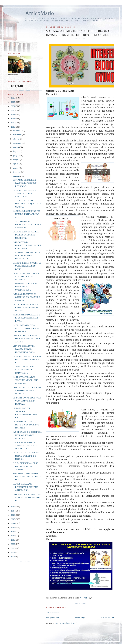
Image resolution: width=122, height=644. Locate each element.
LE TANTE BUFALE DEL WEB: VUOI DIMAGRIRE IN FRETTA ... (27, 401)
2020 (13, 123)
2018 (13, 507)
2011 (13, 536)
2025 (13, 102)
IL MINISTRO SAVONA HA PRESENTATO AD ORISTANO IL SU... (25, 287)
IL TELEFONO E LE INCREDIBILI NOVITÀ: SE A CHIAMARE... (27, 224)
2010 (13, 540)
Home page (80, 617)
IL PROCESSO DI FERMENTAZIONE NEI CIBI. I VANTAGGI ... (27, 245)
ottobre (17, 139)
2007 (13, 552)
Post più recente (53, 617)
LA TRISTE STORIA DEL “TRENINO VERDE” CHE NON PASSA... (25, 380)
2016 (13, 515)
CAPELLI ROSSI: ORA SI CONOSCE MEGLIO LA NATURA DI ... (25, 370)
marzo (16, 168)
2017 (13, 511)
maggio (17, 160)
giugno (16, 155)
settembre (18, 143)
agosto (16, 147)
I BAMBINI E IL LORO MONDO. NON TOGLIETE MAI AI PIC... (26, 425)
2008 (13, 548)
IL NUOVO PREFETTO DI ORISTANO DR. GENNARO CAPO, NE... (26, 297)
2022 (13, 114)
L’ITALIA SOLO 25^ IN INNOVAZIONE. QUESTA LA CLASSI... (27, 204)
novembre (18, 135)
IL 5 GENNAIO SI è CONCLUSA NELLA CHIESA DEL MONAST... (27, 435)
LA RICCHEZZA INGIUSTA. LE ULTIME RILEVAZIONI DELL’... (27, 266)
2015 (13, 519)
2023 (13, 110)
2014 (13, 523)
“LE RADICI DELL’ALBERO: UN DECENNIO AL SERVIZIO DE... (26, 466)
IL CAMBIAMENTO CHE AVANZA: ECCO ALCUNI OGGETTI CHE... (25, 445)
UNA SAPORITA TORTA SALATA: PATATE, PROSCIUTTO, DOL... (24, 349)
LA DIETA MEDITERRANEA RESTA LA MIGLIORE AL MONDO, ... (26, 307)
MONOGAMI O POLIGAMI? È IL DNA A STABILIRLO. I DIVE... (26, 318)
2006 (13, 556)
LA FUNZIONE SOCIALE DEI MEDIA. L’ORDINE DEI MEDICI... (26, 456)
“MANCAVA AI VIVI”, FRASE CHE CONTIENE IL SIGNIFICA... (26, 276)
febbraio (17, 172)
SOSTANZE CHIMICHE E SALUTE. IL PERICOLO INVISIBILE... (25, 183)
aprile (16, 164)
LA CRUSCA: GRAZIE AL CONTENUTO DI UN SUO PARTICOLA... (26, 328)
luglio (16, 151)
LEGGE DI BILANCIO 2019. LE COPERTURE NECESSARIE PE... (27, 497)
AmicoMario (39, 13)
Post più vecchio (108, 617)
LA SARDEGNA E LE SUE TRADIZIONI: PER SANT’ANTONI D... (24, 193)
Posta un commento (52, 613)
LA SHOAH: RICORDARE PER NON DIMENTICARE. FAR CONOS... (27, 214)
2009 (13, 544)
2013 (13, 527)
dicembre (17, 131)
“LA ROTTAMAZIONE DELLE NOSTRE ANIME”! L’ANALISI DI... (26, 256)
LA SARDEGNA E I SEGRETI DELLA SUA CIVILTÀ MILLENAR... (26, 235)
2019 (13, 127)
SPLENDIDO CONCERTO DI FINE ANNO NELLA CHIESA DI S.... (27, 477)
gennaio (17, 176)
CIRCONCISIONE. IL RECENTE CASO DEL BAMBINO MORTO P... (27, 390)
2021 (13, 119)
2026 (13, 98)
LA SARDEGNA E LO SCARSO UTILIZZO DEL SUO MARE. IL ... (27, 359)
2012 (13, 532)
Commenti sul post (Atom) (66, 623)
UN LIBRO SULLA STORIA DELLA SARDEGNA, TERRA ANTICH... (27, 339)
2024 (13, 106)
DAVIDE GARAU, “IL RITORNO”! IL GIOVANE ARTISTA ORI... (25, 487)
